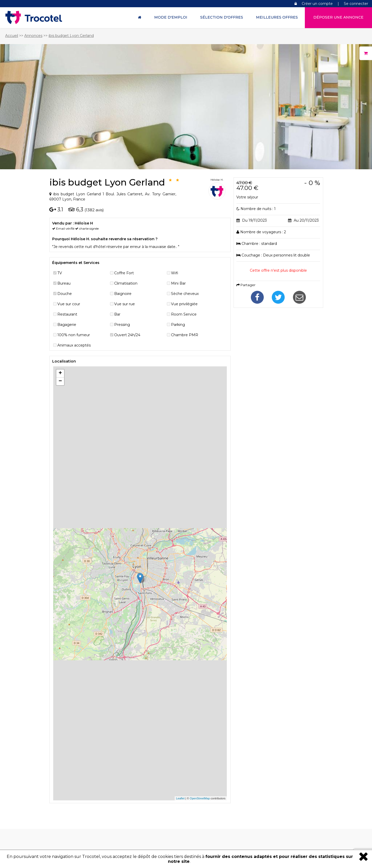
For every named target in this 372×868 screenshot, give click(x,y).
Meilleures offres (277, 17)
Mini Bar (178, 283)
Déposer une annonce (338, 17)
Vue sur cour (69, 304)
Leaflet (180, 798)
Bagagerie (67, 325)
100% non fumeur (74, 335)
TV (60, 273)
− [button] (60, 381)
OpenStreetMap (200, 798)
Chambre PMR (185, 335)
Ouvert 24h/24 (127, 335)
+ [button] (60, 373)
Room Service (184, 314)
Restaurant (67, 314)
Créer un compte (317, 4)
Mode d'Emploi (171, 17)
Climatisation (126, 283)
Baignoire (123, 294)
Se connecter (356, 4)
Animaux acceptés (74, 345)
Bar (117, 314)
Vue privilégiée (184, 304)
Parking (178, 325)
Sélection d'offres (222, 17)
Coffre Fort (124, 273)
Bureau (64, 283)
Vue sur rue (125, 304)
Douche (65, 294)
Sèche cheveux (185, 294)
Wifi (175, 273)
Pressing (122, 325)
